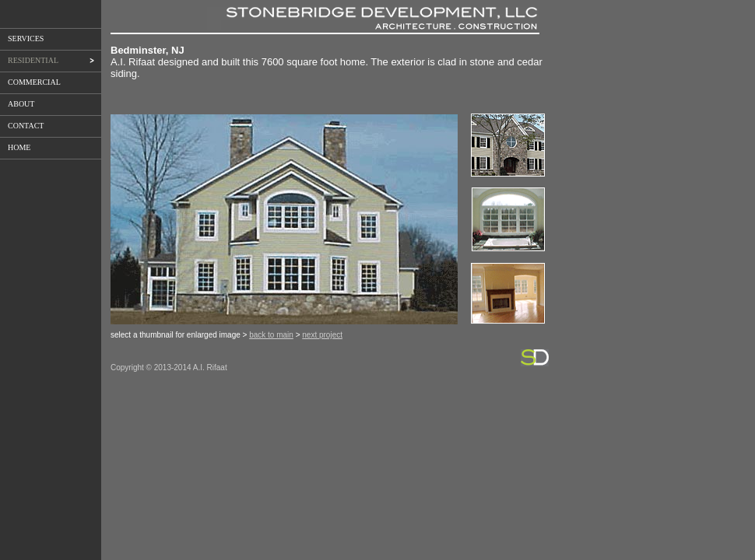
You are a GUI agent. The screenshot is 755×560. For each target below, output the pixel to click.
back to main (271, 335)
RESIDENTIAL (48, 61)
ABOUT (21, 104)
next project (322, 335)
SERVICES (26, 38)
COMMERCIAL (34, 82)
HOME (19, 147)
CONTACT (26, 126)
